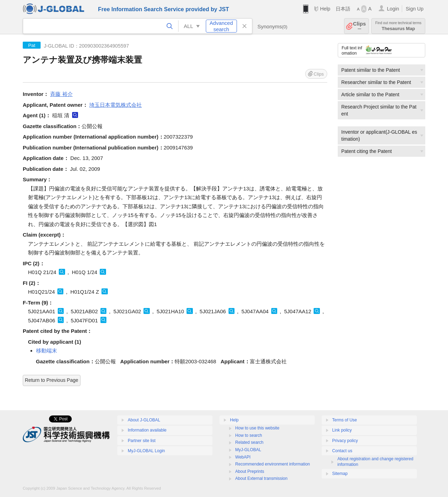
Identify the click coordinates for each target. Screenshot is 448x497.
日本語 (343, 9)
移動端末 (47, 351)
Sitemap (340, 474)
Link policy (342, 430)
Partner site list (142, 441)
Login (393, 9)
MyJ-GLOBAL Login (146, 451)
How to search (249, 435)
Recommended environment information (272, 464)
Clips (360, 26)
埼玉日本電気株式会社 (115, 105)
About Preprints (250, 471)
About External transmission (261, 478)
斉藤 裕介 (61, 94)
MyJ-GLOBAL (248, 450)
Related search (249, 442)
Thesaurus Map (398, 26)
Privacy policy (345, 441)
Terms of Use (345, 420)
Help (325, 9)
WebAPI (243, 457)
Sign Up (415, 9)
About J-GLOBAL (144, 420)
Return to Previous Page (52, 380)
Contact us (342, 451)
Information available (147, 430)
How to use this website (257, 428)
